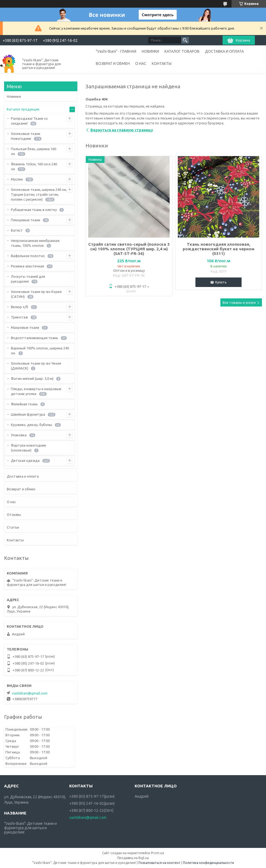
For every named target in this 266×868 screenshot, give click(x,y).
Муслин (17, 179)
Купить (221, 282)
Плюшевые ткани (26, 220)
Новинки (14, 96)
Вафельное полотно (28, 256)
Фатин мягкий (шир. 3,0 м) (32, 378)
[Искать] (185, 40)
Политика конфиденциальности (208, 863)
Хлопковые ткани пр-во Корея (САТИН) (36, 294)
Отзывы (14, 515)
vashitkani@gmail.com (30, 693)
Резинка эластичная (27, 266)
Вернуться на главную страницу (122, 130)
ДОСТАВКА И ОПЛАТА (224, 51)
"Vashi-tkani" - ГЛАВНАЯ (116, 51)
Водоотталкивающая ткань (34, 338)
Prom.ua (157, 853)
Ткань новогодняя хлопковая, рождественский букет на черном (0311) (218, 249)
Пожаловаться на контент (159, 863)
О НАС (141, 64)
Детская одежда (25, 460)
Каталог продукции (23, 109)
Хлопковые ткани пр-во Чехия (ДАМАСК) (36, 366)
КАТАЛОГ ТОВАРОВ (182, 51)
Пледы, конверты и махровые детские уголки (36, 391)
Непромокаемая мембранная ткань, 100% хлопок (35, 243)
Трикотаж (19, 317)
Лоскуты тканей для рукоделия (28, 279)
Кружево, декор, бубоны (31, 425)
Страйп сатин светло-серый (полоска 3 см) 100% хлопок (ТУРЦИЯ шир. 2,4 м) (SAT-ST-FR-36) (129, 249)
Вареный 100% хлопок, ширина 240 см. (40, 351)
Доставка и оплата (23, 476)
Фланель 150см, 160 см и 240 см (34, 166)
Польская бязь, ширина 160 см (34, 151)
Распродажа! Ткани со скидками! (29, 121)
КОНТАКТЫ (162, 64)
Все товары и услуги (239, 302)
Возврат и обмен (21, 489)
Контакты (15, 540)
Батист (17, 230)
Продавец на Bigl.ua (133, 858)
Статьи (13, 527)
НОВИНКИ (150, 51)
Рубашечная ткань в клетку (34, 210)
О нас (11, 502)
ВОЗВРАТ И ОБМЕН (113, 64)
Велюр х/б (20, 307)
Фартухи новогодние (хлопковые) (28, 448)
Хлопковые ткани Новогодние (26, 136)
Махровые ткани (25, 327)
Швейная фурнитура (28, 414)
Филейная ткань (24, 404)
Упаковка (19, 435)
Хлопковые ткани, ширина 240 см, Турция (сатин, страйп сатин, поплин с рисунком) (39, 194)
